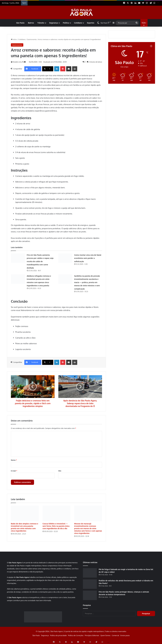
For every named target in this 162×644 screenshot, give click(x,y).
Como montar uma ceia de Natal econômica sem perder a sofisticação (88, 258)
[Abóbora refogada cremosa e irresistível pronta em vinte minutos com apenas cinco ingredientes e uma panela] (18, 279)
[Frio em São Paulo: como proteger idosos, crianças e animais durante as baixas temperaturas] (90, 595)
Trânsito (41, 23)
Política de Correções (76, 635)
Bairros (31, 23)
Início (14, 39)
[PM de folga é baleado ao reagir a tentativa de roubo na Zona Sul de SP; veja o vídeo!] (90, 573)
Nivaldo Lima (18, 62)
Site (60, 471)
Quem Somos (105, 635)
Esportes (91, 23)
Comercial (115, 635)
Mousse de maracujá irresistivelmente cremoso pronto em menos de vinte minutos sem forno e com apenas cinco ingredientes (88, 528)
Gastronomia (32, 39)
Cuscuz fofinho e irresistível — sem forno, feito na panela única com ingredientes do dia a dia (56, 526)
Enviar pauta (125, 635)
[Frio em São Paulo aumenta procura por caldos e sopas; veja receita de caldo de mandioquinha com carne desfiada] (18, 258)
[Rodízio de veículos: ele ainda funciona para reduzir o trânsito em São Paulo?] (90, 584)
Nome (14, 460)
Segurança (54, 23)
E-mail (14, 471)
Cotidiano (78, 23)
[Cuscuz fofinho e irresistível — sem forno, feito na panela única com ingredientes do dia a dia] (56, 513)
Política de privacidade (58, 635)
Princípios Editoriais (92, 635)
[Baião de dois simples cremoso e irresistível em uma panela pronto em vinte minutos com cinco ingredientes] (25, 513)
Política (66, 23)
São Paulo (20, 23)
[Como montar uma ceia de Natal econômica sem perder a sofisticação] (65, 258)
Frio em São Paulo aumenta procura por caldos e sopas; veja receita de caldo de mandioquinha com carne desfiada (40, 261)
